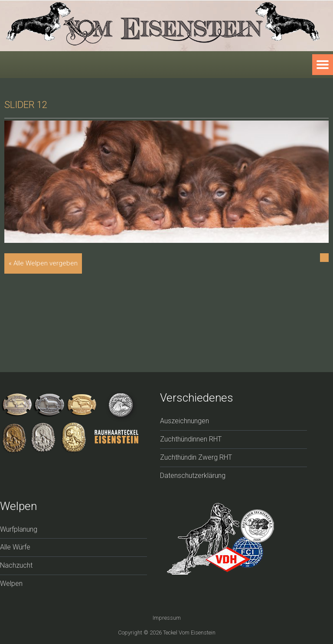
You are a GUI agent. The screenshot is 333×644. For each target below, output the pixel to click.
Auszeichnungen (184, 421)
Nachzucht (16, 565)
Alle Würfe (15, 547)
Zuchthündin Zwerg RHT (196, 457)
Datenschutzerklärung (193, 476)
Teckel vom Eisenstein (189, 633)
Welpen (11, 584)
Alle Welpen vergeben (46, 263)
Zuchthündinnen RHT (191, 439)
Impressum (167, 618)
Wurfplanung (19, 529)
